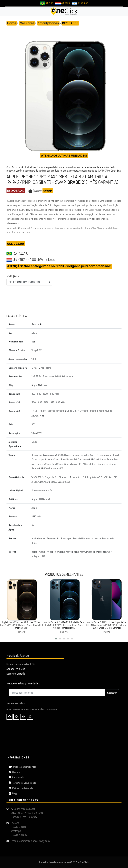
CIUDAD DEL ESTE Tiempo (64, 741)
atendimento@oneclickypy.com (33, 841)
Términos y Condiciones (23, 783)
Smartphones (48, 23)
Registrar (112, 693)
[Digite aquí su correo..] (57, 693)
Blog (13, 793)
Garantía (15, 772)
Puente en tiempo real (22, 767)
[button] (56, 639)
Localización (17, 777)
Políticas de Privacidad (21, 788)
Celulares (27, 23)
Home (12, 23)
